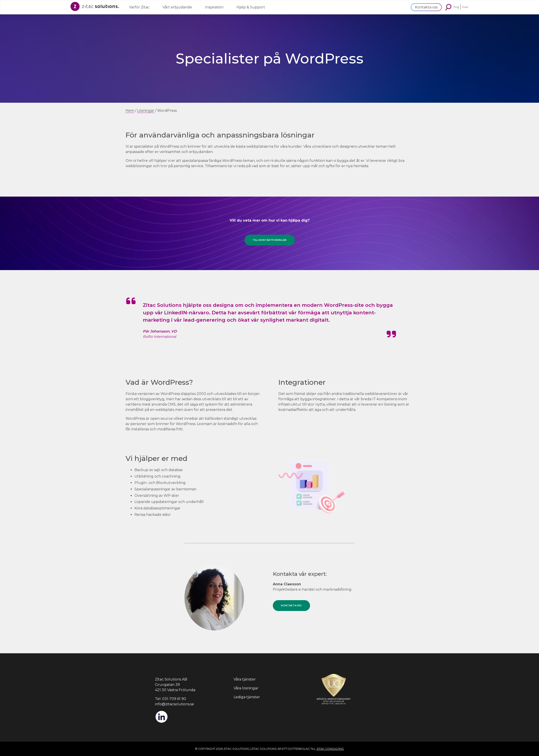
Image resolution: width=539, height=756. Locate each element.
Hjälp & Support (251, 7)
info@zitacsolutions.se (174, 704)
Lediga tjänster (247, 697)
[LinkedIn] (161, 722)
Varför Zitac (139, 7)
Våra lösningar (246, 688)
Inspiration (214, 7)
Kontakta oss (426, 7)
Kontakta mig (291, 605)
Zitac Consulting (330, 749)
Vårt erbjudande (177, 7)
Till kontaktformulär (270, 240)
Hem (130, 111)
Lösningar (146, 111)
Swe (465, 7)
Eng (456, 7)
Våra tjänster (245, 679)
